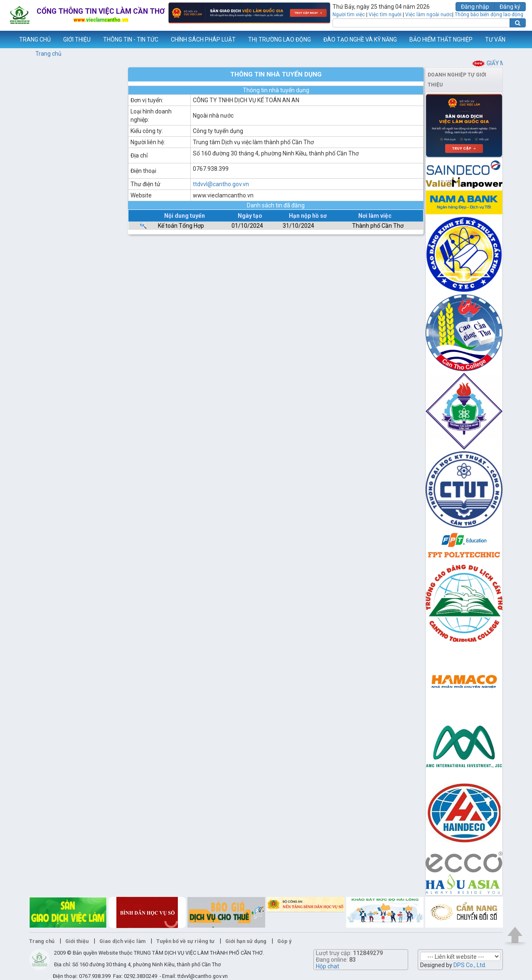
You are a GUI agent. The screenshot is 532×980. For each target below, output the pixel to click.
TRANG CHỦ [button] (35, 39)
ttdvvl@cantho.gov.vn (221, 184)
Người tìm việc (349, 15)
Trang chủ (48, 54)
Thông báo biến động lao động (489, 15)
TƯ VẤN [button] (495, 39)
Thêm (515, 39)
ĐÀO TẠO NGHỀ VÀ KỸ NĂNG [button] (360, 39)
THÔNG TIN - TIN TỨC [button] (131, 39)
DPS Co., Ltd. (470, 965)
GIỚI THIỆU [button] (77, 39)
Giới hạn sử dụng (246, 941)
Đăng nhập (475, 7)
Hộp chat (328, 966)
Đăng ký (510, 7)
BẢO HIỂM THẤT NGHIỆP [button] (441, 39)
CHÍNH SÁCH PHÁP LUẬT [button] (203, 39)
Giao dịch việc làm (122, 941)
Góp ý (284, 941)
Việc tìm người (385, 15)
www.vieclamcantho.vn (7, 39)
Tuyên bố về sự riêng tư (185, 941)
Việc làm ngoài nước (429, 15)
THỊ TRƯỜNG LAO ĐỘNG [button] (280, 39)
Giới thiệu (77, 941)
